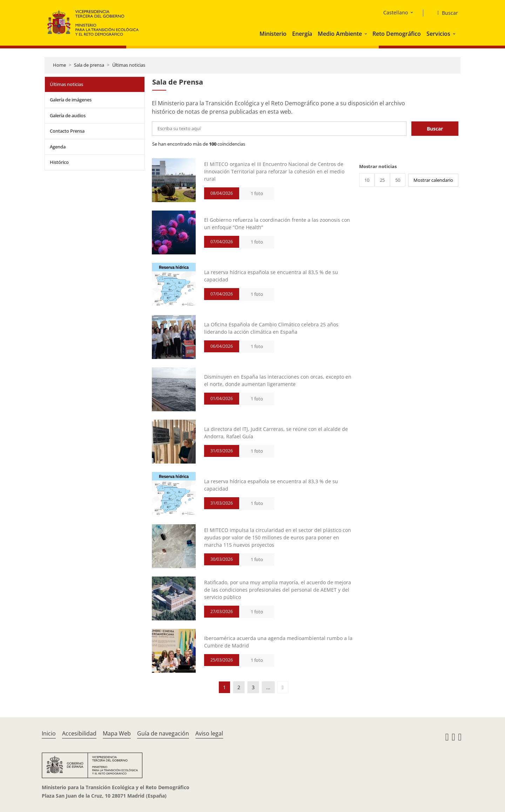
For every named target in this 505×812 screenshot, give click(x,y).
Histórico (59, 162)
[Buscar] (445, 13)
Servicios (438, 34)
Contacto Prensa (67, 131)
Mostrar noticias (378, 166)
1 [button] (224, 687)
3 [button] (253, 687)
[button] (366, 34)
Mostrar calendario (433, 180)
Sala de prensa (89, 65)
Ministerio (273, 34)
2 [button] (239, 687)
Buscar (435, 129)
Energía (302, 34)
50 (398, 180)
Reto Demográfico (397, 34)
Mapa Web (117, 733)
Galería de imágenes (71, 100)
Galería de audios (68, 115)
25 (382, 180)
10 (367, 180)
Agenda (58, 147)
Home (59, 65)
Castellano (396, 12)
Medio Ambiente (340, 34)
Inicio (49, 733)
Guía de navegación (163, 733)
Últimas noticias (129, 65)
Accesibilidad (79, 733)
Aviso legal (209, 733)
